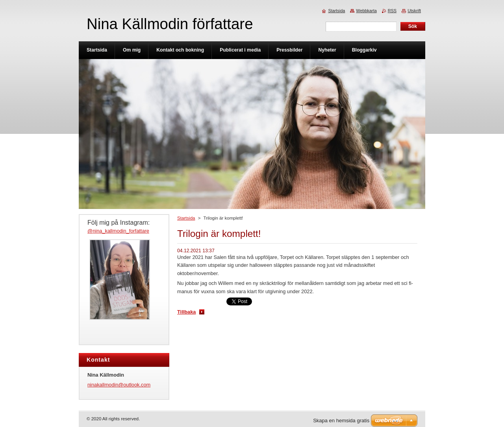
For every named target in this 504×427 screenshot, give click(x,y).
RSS (392, 11)
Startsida (186, 218)
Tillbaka (186, 312)
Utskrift (414, 11)
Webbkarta (366, 11)
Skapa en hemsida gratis (341, 421)
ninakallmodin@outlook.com (119, 385)
